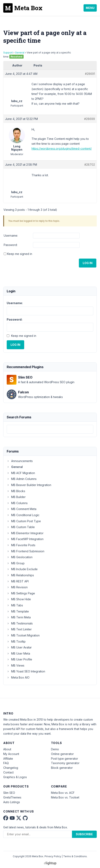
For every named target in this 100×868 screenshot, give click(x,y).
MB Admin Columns (22, 479)
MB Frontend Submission (26, 551)
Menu (90, 8)
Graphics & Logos (15, 777)
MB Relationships (20, 575)
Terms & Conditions (75, 856)
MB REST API (18, 581)
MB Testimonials (20, 623)
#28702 (90, 165)
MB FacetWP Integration (25, 539)
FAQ (6, 763)
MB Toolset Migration (23, 635)
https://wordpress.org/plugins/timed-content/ (62, 148)
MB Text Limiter (19, 629)
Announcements (20, 461)
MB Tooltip (16, 641)
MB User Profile (19, 659)
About (7, 749)
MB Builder (16, 497)
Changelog (11, 768)
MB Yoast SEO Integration (26, 671)
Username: (11, 235)
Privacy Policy (53, 856)
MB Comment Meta (22, 509)
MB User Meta (18, 653)
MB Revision (17, 587)
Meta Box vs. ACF (63, 793)
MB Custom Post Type (24, 521)
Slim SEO (9, 793)
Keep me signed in (20, 254)
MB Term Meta (19, 617)
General (20, 53)
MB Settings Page (21, 593)
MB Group (16, 563)
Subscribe (84, 834)
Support (8, 53)
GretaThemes (12, 797)
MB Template (18, 611)
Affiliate (8, 759)
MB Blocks (16, 491)
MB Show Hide (19, 599)
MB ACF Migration (21, 473)
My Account (11, 754)
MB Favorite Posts (21, 545)
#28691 (90, 74)
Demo (55, 749)
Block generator (62, 768)
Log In (88, 263)
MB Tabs (15, 605)
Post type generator (65, 759)
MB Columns (17, 503)
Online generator (62, 754)
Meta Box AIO (18, 677)
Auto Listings (12, 802)
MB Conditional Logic (23, 515)
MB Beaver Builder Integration (29, 485)
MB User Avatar (19, 647)
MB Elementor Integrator (25, 533)
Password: (11, 245)
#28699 (90, 119)
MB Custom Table (21, 527)
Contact (8, 772)
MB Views (16, 665)
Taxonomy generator (65, 763)
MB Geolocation (20, 557)
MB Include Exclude (22, 569)
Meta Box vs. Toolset (65, 797)
